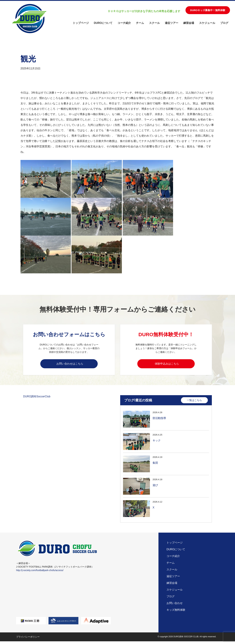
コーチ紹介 (124, 23)
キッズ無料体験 (176, 612)
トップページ (81, 23)
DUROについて (103, 23)
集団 (155, 465)
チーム (140, 23)
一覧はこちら (194, 402)
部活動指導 (159, 420)
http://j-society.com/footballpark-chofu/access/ (40, 573)
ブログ (224, 23)
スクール (154, 23)
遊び (155, 487)
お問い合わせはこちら (70, 364)
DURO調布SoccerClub (37, 398)
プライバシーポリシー (28, 639)
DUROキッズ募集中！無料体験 (208, 10)
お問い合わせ (175, 606)
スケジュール (207, 23)
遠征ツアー (172, 23)
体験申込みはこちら (167, 364)
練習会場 (189, 23)
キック (157, 442)
